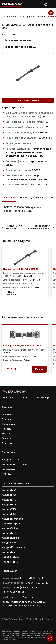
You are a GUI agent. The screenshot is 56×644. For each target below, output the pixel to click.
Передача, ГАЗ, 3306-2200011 (12, 227)
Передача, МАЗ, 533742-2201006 (21, 269)
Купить (39, 369)
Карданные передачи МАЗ (20, 47)
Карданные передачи (18, 40)
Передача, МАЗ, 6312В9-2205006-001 (41, 227)
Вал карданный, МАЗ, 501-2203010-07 (23, 346)
